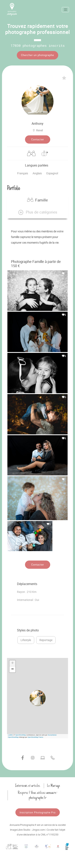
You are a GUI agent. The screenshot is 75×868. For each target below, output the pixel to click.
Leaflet (10, 735)
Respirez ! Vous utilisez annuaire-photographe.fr (38, 795)
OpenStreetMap (20, 735)
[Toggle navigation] (65, 10)
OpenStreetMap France (35, 737)
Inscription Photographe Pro (38, 812)
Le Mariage (54, 786)
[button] (37, 212)
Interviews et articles (28, 786)
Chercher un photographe (37, 55)
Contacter (38, 139)
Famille (37, 200)
